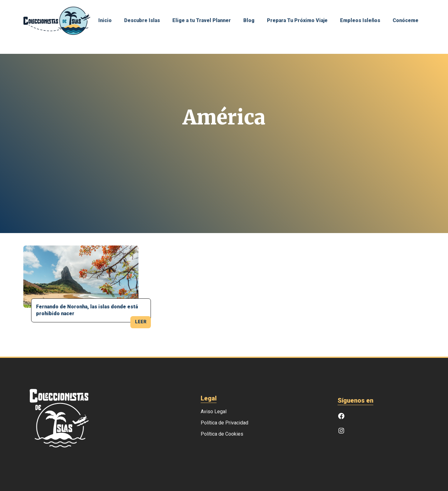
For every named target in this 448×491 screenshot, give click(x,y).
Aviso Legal (214, 412)
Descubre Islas (142, 21)
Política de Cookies (222, 434)
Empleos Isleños (360, 21)
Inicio (105, 21)
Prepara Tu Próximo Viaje (297, 21)
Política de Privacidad (224, 423)
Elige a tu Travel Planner (202, 21)
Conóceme (406, 21)
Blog (249, 21)
